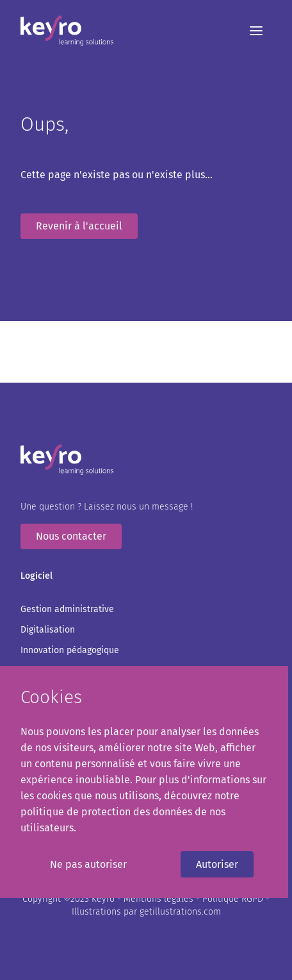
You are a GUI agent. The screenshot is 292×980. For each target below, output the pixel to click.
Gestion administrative (67, 609)
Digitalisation (48, 630)
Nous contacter (71, 536)
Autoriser (217, 864)
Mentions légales (160, 899)
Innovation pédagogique (70, 650)
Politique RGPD (234, 899)
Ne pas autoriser (88, 864)
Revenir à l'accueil (79, 226)
